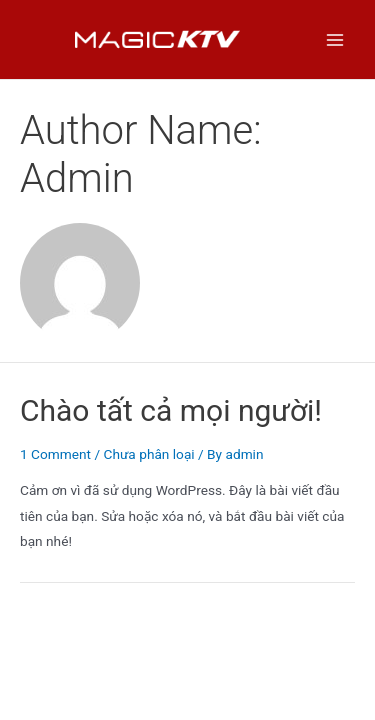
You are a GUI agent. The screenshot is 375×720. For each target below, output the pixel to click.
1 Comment (55, 454)
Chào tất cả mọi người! (171, 410)
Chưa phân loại (148, 454)
